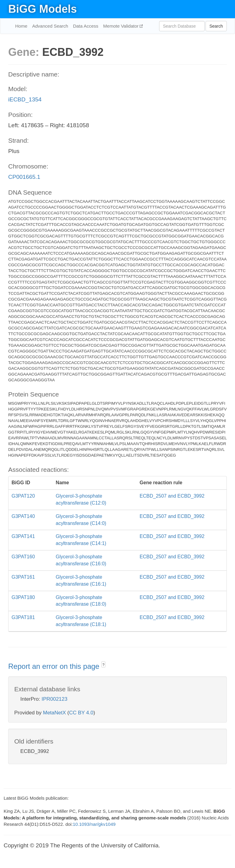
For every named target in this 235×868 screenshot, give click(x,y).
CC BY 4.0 (81, 713)
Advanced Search (50, 26)
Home (21, 26)
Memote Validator (122, 26)
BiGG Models (43, 9)
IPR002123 (54, 699)
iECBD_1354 (25, 99)
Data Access (85, 26)
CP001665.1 (24, 177)
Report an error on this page (55, 666)
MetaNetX (55, 713)
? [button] (103, 665)
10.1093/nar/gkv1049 (94, 824)
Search (216, 26)
